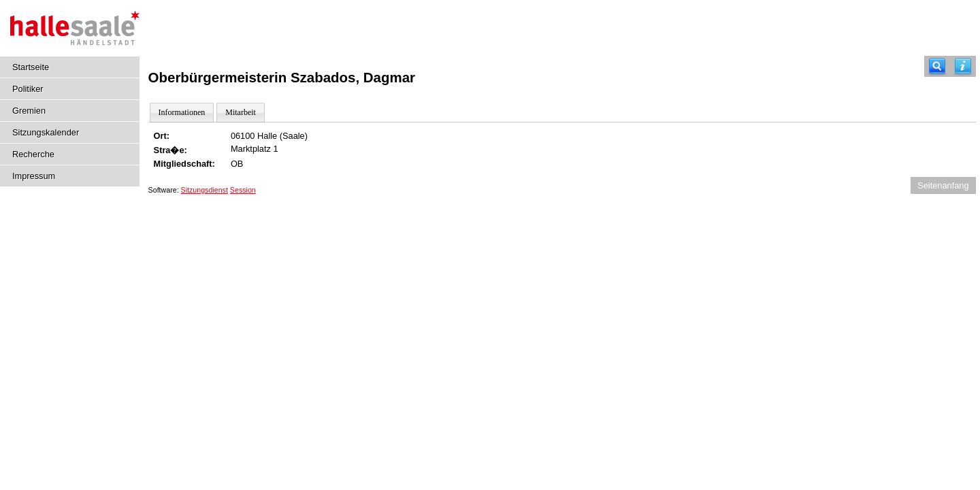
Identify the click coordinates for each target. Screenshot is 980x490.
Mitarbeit (241, 112)
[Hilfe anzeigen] (963, 66)
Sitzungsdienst (205, 190)
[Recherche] (937, 66)
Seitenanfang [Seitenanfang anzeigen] (943, 185)
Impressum (34, 176)
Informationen (182, 112)
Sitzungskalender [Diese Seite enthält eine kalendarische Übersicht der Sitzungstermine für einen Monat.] (46, 132)
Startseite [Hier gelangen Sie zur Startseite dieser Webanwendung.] (31, 67)
